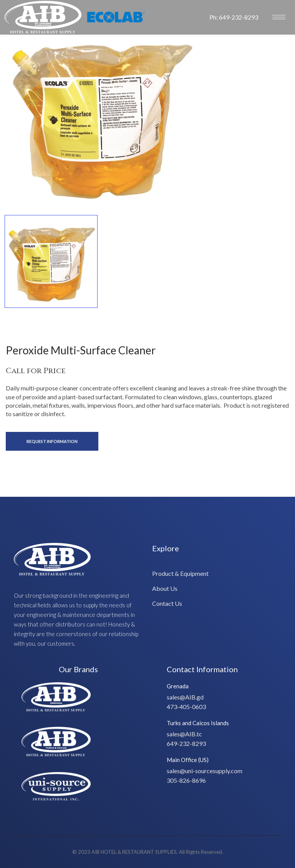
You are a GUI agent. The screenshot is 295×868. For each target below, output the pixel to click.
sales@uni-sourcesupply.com (205, 771)
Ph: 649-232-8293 (234, 17)
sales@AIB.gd (185, 697)
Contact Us (167, 603)
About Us (165, 588)
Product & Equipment (180, 573)
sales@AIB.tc (184, 734)
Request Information (52, 441)
